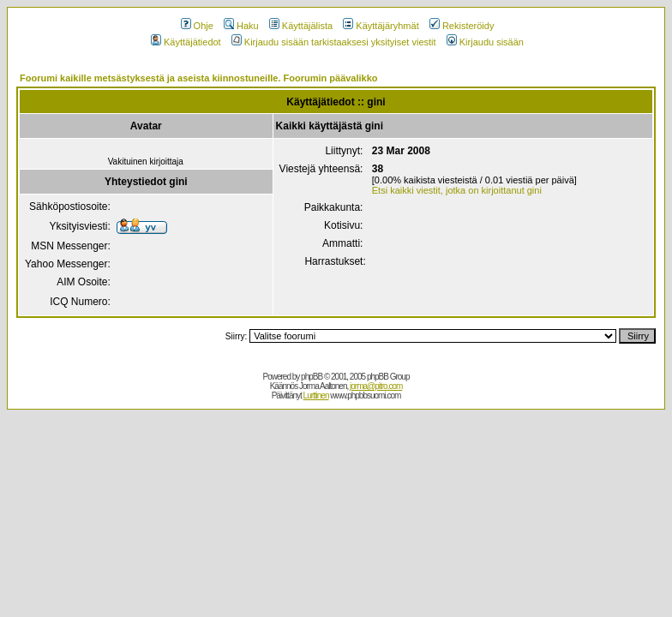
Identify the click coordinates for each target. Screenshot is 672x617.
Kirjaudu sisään (485, 42)
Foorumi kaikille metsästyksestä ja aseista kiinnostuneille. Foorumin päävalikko (199, 78)
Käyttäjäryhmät (381, 26)
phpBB (312, 377)
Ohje (197, 26)
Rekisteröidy (462, 26)
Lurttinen (316, 395)
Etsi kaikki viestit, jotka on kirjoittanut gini (457, 190)
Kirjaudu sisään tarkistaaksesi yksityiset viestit (334, 42)
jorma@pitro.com (376, 386)
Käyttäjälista (301, 26)
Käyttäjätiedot (186, 42)
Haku (241, 26)
